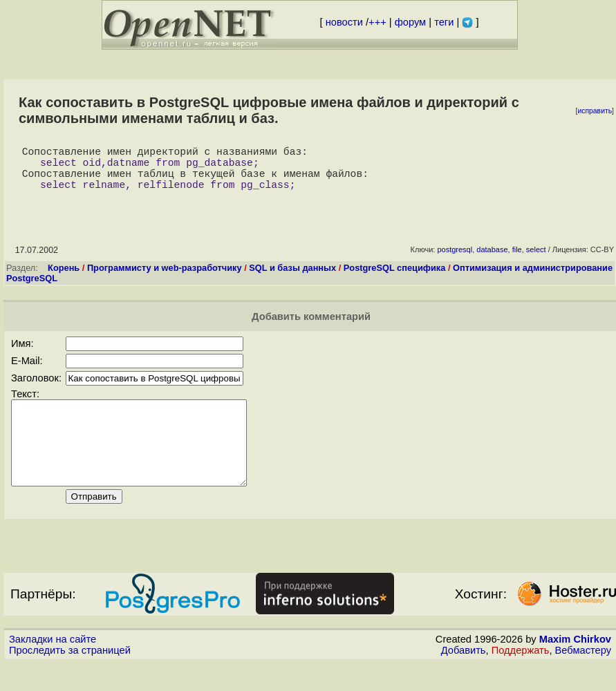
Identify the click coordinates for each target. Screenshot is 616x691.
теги (444, 22)
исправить (595, 111)
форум (410, 22)
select (536, 261)
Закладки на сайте (53, 667)
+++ (377, 22)
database (492, 261)
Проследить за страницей (70, 678)
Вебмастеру (583, 678)
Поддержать (521, 678)
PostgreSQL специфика (395, 279)
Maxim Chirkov (575, 667)
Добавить (464, 678)
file (517, 261)
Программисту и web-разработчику (165, 279)
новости (344, 22)
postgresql (455, 261)
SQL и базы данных (292, 279)
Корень (64, 279)
